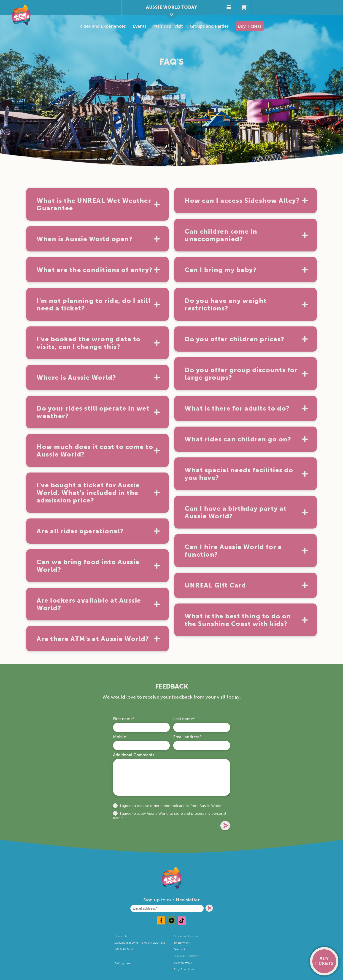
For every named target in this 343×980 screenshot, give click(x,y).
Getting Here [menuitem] (123, 963)
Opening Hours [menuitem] (183, 963)
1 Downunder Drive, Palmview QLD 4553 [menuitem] (140, 943)
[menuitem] (168, 26)
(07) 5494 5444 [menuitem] (124, 949)
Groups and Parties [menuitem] (209, 26)
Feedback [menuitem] (180, 949)
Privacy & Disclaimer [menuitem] (186, 956)
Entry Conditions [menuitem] (184, 969)
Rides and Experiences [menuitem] (103, 26)
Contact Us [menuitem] (121, 936)
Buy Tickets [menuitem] (250, 26)
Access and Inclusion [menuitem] (186, 936)
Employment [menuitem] (181, 943)
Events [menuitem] (140, 26)
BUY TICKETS (324, 961)
